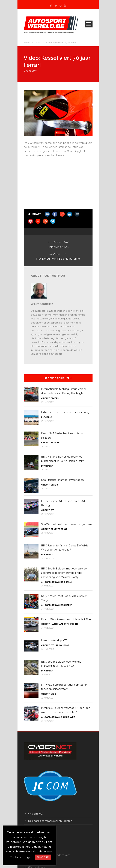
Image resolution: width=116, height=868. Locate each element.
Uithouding (71, 624)
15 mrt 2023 (47, 421)
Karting (56, 443)
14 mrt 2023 (47, 558)
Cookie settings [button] (20, 857)
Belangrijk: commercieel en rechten (50, 821)
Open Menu (89, 24)
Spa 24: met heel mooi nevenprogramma (67, 524)
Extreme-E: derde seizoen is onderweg (65, 412)
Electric (46, 417)
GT (52, 510)
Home (27, 42)
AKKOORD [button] (43, 857)
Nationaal (57, 624)
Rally (50, 466)
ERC (63, 605)
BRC (43, 466)
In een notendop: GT (54, 640)
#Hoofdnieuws (50, 582)
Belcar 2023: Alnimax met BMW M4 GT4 (66, 619)
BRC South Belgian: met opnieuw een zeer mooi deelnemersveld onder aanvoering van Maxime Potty (65, 573)
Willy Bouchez (42, 304)
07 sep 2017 (30, 71)
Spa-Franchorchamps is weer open (62, 480)
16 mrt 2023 (47, 402)
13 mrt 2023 (47, 698)
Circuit (38, 42)
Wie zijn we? (36, 814)
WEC (53, 694)
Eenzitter (57, 529)
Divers (55, 398)
